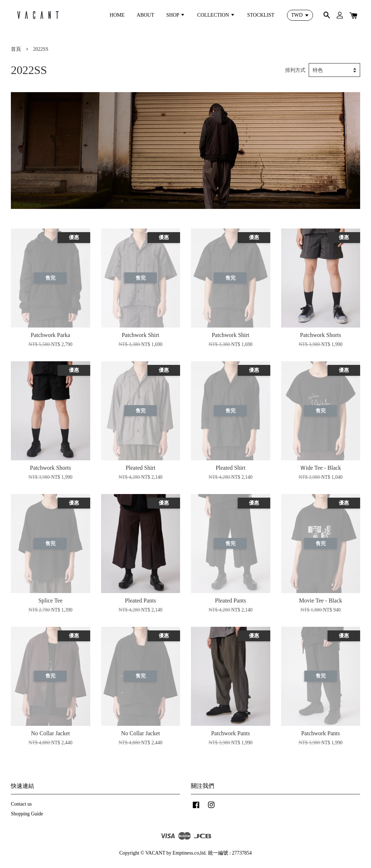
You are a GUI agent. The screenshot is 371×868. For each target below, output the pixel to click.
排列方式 (295, 70)
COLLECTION (216, 15)
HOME (117, 15)
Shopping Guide (27, 814)
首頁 (16, 49)
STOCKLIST (261, 15)
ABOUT (145, 15)
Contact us (21, 804)
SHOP (176, 15)
